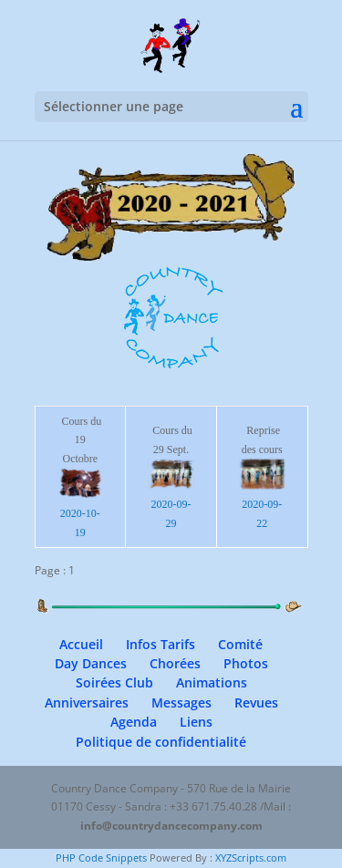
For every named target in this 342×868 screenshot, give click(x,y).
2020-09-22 (262, 505)
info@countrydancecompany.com (171, 826)
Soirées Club (114, 682)
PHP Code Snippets (101, 858)
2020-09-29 (171, 505)
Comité (240, 644)
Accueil (81, 644)
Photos (246, 663)
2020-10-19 (81, 514)
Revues (256, 703)
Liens (196, 722)
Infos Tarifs (161, 644)
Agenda (134, 722)
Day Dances (91, 663)
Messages (181, 703)
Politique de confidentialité (161, 742)
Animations (212, 682)
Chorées (175, 663)
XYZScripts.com (251, 858)
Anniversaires (87, 703)
